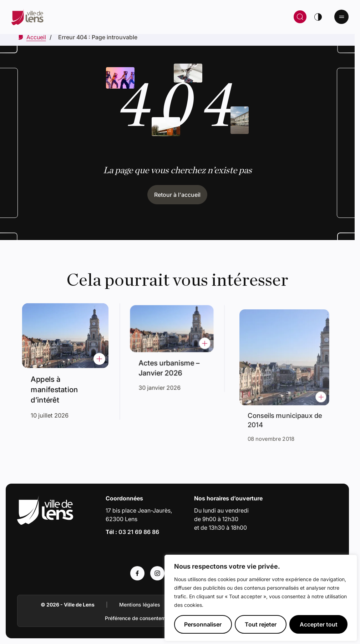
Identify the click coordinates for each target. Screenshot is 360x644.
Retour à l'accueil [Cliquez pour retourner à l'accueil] (177, 195)
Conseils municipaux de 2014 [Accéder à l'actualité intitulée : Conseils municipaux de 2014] (286, 411)
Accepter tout (319, 624)
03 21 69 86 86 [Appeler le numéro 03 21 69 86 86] (139, 532)
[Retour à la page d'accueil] (99, 17)
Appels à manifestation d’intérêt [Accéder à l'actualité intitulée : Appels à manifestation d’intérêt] (56, 388)
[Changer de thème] (318, 17)
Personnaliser (203, 624)
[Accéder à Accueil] (36, 37)
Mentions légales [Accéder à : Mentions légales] (140, 605)
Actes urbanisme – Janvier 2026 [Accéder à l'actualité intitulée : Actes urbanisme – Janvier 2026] (170, 366)
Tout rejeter (261, 624)
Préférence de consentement (139, 618)
